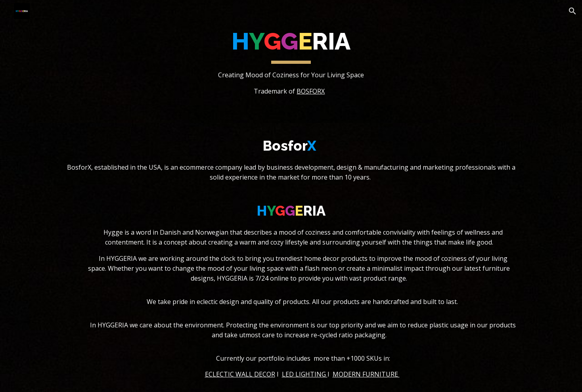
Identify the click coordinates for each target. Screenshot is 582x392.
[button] (572, 11)
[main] (291, 61)
